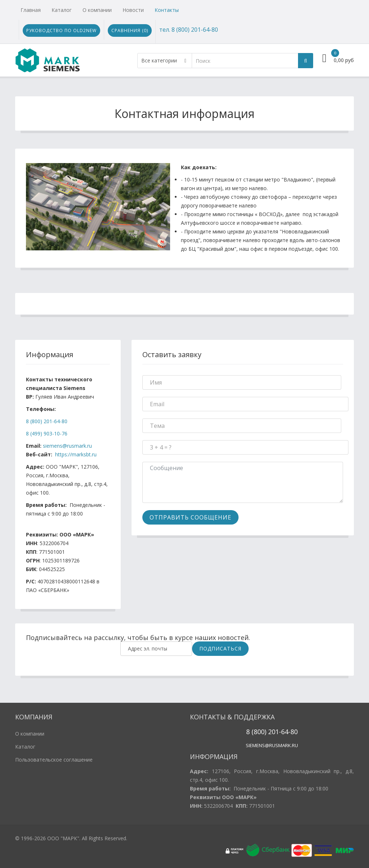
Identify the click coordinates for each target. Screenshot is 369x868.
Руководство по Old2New (61, 30)
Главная (31, 10)
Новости (133, 10)
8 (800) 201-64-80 (47, 421)
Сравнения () (130, 30)
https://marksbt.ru (76, 454)
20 (271, 732)
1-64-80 (286, 732)
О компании (97, 10)
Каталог (62, 10)
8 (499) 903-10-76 (47, 433)
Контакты (167, 10)
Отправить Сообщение (190, 517)
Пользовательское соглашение (54, 760)
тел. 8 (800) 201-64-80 (189, 30)
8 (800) (256, 732)
